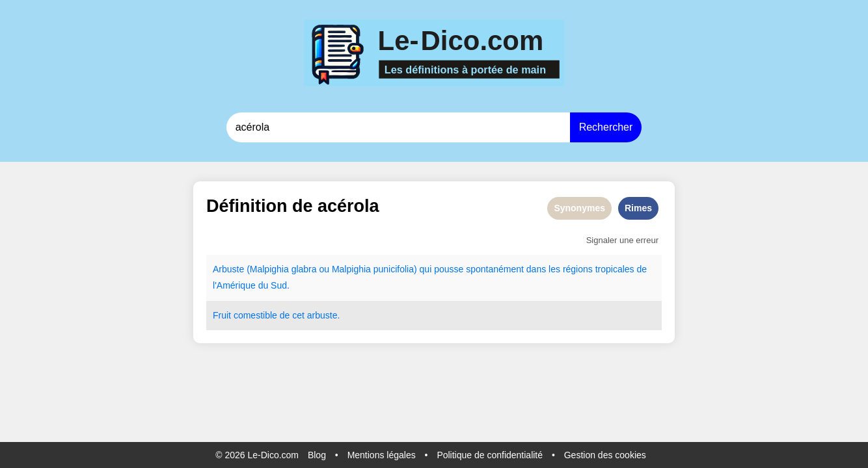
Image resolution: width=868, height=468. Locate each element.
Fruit (222, 315)
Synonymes (579, 208)
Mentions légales (382, 455)
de (642, 269)
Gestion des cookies (605, 455)
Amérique (236, 285)
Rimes (638, 208)
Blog (317, 455)
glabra (304, 269)
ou (324, 269)
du (264, 285)
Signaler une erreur (622, 240)
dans (536, 269)
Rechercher (606, 127)
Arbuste (228, 269)
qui (426, 269)
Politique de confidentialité (490, 455)
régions (578, 269)
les (554, 269)
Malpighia (269, 269)
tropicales (615, 269)
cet (298, 315)
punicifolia (394, 269)
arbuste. (324, 315)
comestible (255, 315)
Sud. (280, 285)
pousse (449, 269)
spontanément (495, 269)
